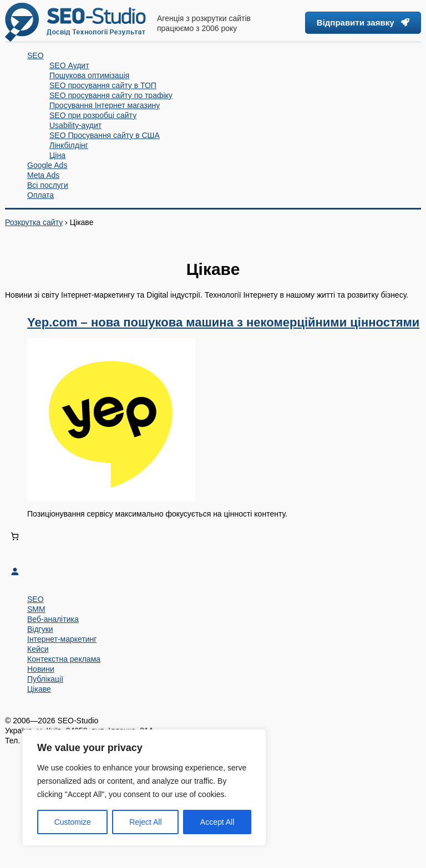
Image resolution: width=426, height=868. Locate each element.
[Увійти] (213, 571)
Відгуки (40, 629)
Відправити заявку (363, 22)
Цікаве (39, 689)
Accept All (217, 822)
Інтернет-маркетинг (62, 639)
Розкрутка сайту (34, 222)
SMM (36, 609)
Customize (73, 822)
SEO (35, 599)
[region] (144, 788)
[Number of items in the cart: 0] (15, 536)
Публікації (45, 679)
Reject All (145, 822)
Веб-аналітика (53, 619)
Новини (41, 669)
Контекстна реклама (64, 659)
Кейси (38, 649)
